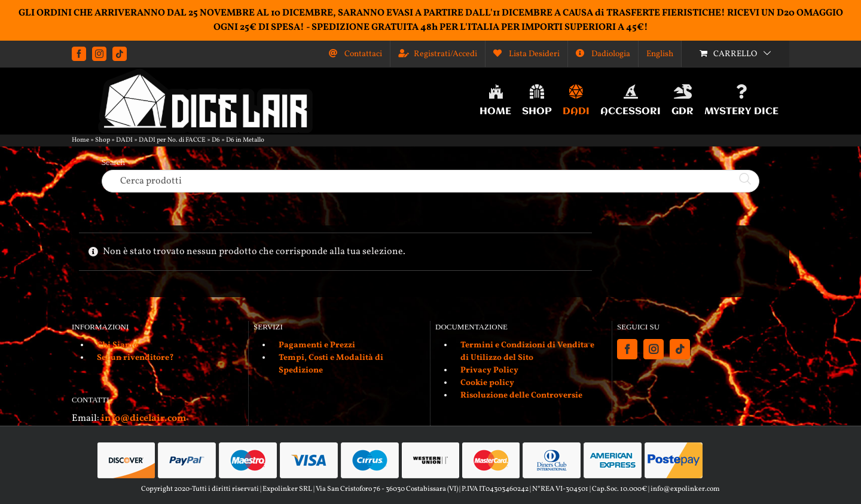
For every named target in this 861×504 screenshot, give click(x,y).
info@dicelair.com (143, 419)
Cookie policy (487, 383)
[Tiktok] (680, 349)
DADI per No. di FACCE (172, 140)
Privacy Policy (489, 370)
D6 (216, 140)
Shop (103, 140)
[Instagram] (654, 349)
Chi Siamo (117, 345)
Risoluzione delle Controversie (521, 395)
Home (80, 140)
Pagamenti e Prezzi (317, 345)
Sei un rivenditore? (135, 358)
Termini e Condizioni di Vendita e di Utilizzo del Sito (527, 352)
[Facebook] (627, 349)
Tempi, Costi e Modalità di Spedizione (331, 364)
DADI (124, 140)
